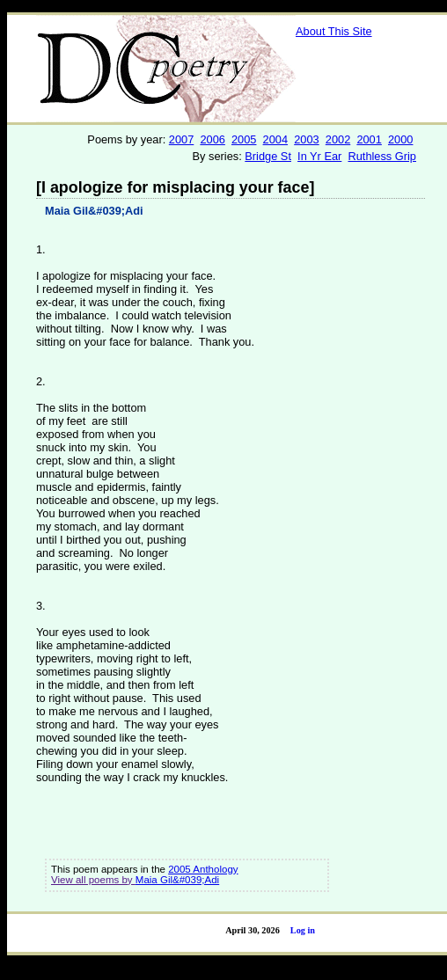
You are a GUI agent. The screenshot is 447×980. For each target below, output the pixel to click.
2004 (275, 139)
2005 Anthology (203, 869)
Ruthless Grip (382, 156)
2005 (244, 139)
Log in (303, 930)
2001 (369, 139)
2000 (400, 139)
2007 (181, 139)
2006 (212, 139)
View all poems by (93, 880)
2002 (338, 139)
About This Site (334, 31)
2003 (306, 139)
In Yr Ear (319, 156)
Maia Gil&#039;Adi (94, 211)
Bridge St (268, 156)
